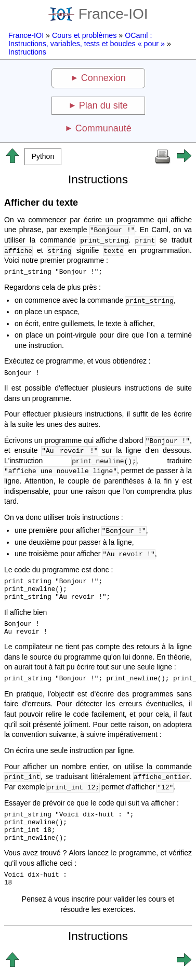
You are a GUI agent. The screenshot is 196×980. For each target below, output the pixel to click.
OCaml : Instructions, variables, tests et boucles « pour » (87, 39)
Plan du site (103, 105)
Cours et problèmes (84, 35)
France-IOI (98, 14)
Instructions (27, 52)
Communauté (103, 128)
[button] (43, 157)
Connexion (103, 78)
